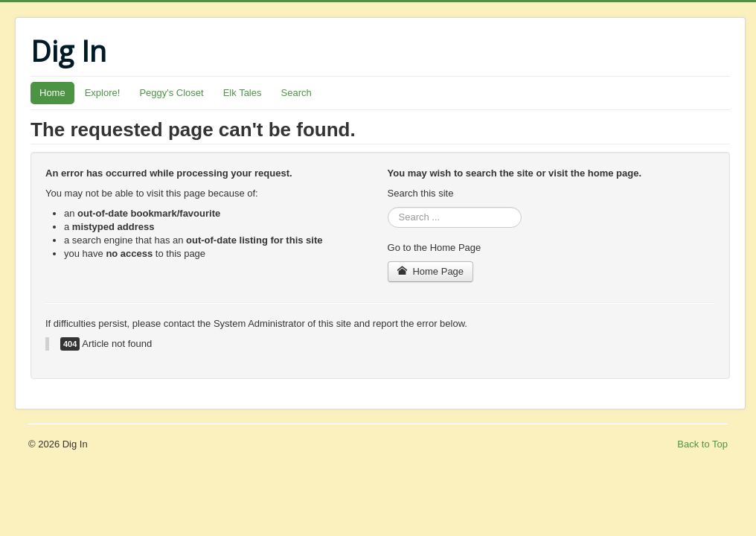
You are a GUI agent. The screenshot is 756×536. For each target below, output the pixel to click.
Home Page (431, 271)
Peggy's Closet (171, 93)
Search (297, 93)
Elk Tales (243, 93)
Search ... (388, 207)
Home (52, 93)
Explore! (103, 93)
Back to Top (702, 444)
